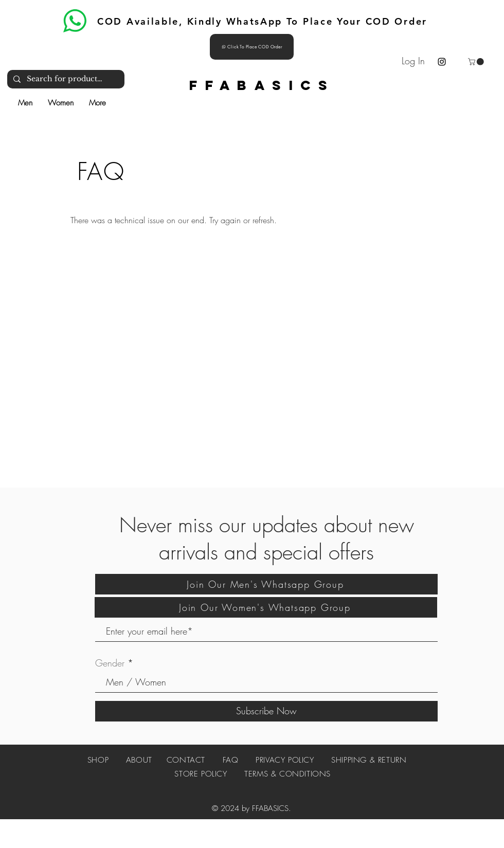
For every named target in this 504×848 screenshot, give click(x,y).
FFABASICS (262, 85)
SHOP (98, 760)
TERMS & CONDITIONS (287, 774)
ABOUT (146, 760)
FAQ (231, 760)
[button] (477, 62)
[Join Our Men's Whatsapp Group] (266, 584)
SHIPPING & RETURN (369, 760)
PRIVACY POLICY (285, 760)
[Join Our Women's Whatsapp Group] (266, 607)
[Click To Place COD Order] (252, 47)
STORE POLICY (202, 774)
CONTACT (186, 760)
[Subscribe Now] (266, 711)
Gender (110, 663)
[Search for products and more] (65, 79)
